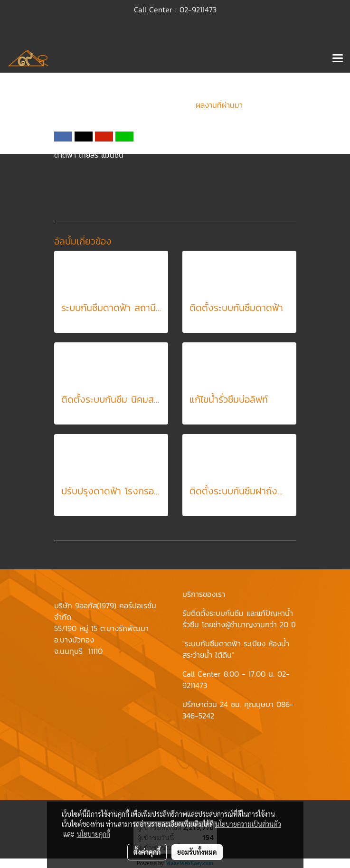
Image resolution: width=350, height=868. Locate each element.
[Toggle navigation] (338, 59)
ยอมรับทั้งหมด (197, 852)
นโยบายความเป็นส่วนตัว (248, 824)
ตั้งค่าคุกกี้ (147, 852)
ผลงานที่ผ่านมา (219, 105)
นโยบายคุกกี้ (94, 834)
